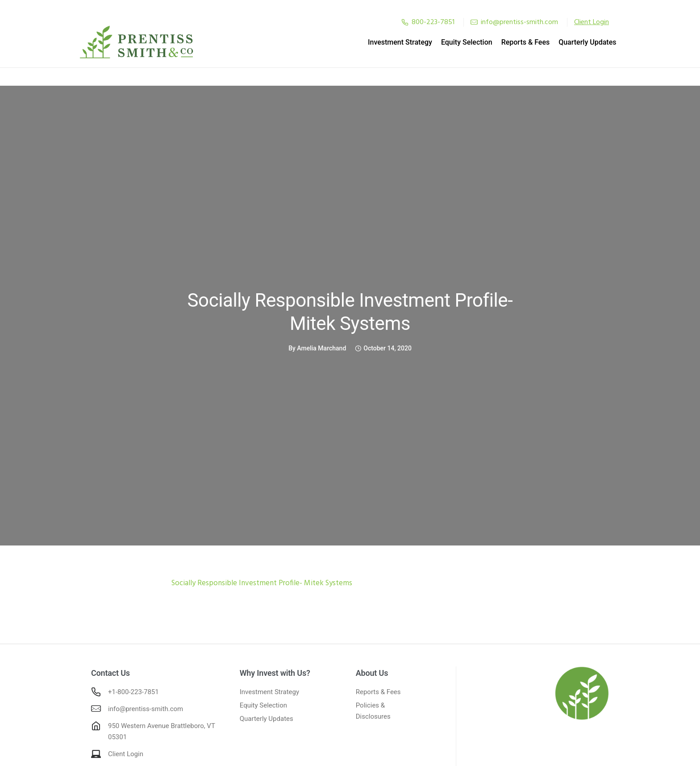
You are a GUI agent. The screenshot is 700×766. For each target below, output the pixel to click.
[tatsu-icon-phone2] (405, 22)
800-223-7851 (433, 22)
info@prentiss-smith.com (519, 22)
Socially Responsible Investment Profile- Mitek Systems (350, 311)
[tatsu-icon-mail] (474, 22)
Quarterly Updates (576, 42)
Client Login (126, 753)
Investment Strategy (388, 42)
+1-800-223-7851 (133, 691)
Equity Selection (455, 42)
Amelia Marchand (321, 347)
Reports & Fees (514, 42)
